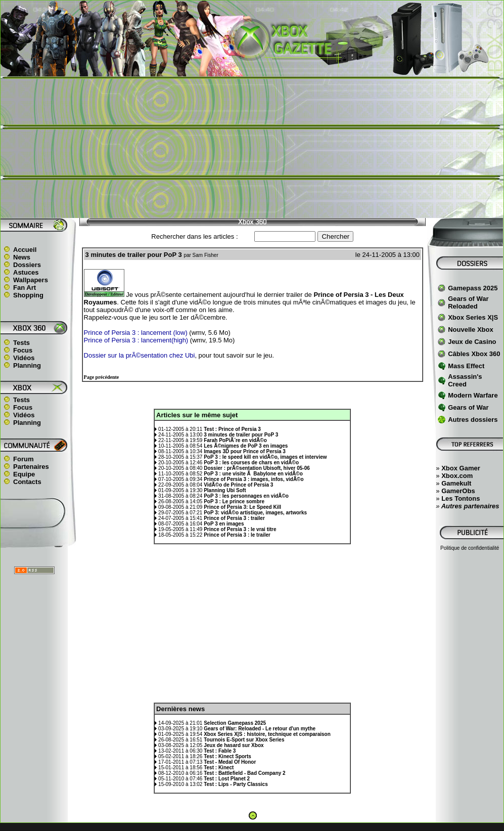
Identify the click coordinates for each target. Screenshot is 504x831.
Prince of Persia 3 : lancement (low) (136, 333)
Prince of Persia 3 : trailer (234, 518)
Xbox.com (457, 476)
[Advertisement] (252, 147)
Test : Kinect (219, 768)
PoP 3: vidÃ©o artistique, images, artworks (255, 513)
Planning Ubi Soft (225, 490)
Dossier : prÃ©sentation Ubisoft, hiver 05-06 (257, 468)
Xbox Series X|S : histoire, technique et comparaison (267, 734)
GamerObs (458, 491)
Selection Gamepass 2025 (235, 723)
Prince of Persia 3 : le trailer (237, 535)
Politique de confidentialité (470, 548)
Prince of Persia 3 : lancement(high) (136, 340)
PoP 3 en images (224, 524)
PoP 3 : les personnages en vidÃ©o (246, 496)
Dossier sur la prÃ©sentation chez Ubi (140, 355)
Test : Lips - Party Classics (236, 784)
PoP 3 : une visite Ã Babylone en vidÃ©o (253, 474)
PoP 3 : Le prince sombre (234, 501)
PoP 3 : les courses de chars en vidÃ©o (251, 463)
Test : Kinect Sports (227, 756)
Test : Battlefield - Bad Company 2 (245, 773)
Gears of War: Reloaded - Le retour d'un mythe (260, 729)
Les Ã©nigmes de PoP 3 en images (246, 446)
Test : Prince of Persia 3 (232, 429)
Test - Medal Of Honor (230, 762)
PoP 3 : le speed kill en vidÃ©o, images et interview (265, 457)
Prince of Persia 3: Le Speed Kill (242, 507)
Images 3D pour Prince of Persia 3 (245, 451)
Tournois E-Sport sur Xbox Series (244, 740)
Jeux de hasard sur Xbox (234, 745)
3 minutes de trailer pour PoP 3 (241, 435)
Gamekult (456, 483)
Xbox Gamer (461, 468)
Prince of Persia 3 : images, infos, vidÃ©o (254, 479)
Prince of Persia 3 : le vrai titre (240, 529)
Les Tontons (461, 498)
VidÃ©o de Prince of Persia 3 (238, 485)
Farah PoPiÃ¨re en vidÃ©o (235, 440)
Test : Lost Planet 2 (227, 779)
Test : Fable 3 (220, 751)
